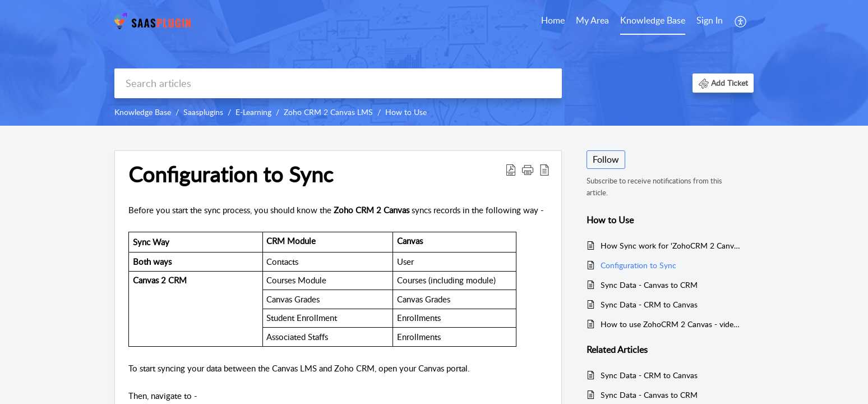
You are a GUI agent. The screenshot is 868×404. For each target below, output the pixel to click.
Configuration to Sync (638, 265)
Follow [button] (606, 159)
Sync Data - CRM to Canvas (649, 304)
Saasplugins (203, 112)
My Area (592, 20)
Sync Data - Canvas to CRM (649, 285)
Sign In (710, 20)
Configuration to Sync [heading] (231, 175)
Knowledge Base (653, 20)
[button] (741, 21)
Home (553, 20)
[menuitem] (553, 21)
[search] (338, 83)
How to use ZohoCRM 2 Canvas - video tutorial (671, 324)
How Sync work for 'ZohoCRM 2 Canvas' (671, 245)
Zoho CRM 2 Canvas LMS (328, 112)
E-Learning (253, 112)
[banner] (434, 63)
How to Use (406, 112)
